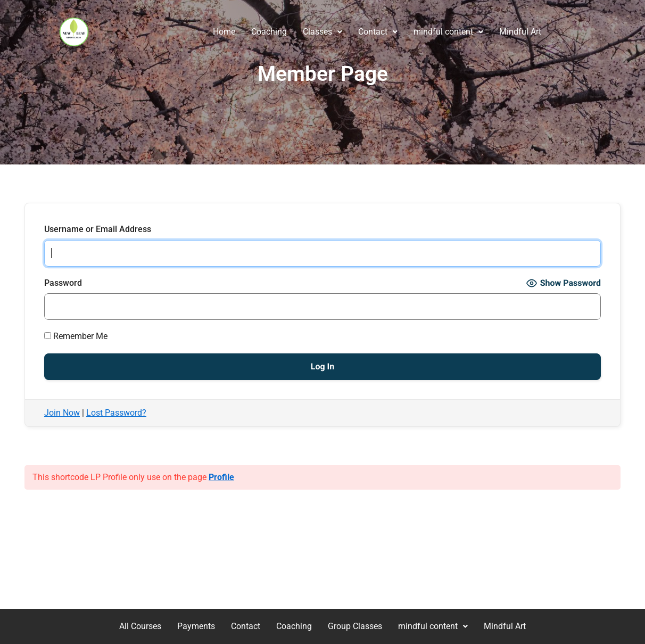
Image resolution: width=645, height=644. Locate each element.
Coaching (269, 32)
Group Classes (355, 626)
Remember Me (76, 336)
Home (224, 32)
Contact (378, 32)
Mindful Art (520, 32)
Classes (322, 32)
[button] (322, 32)
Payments (196, 626)
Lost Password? (116, 413)
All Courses (140, 626)
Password (63, 283)
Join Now (62, 413)
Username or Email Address (98, 229)
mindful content (448, 32)
